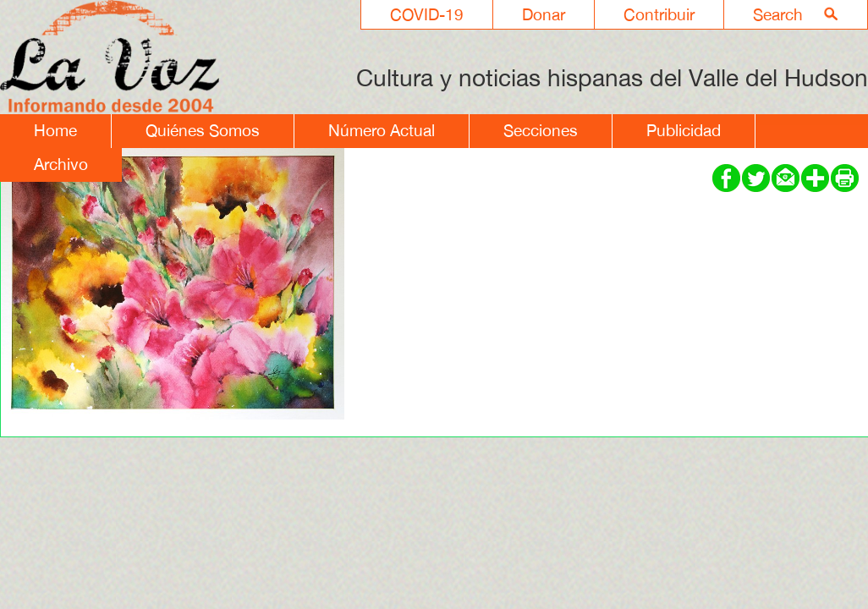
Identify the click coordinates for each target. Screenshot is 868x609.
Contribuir (659, 14)
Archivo (61, 164)
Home (55, 130)
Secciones (541, 130)
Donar (544, 14)
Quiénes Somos (203, 130)
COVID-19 (427, 14)
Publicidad (684, 130)
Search (778, 14)
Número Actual (382, 130)
